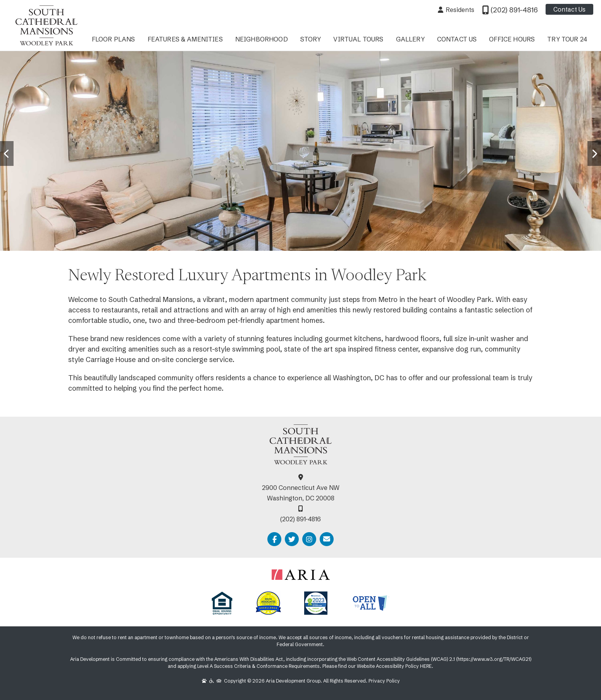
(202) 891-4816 (300, 519)
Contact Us (569, 9)
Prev (5, 146)
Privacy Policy (384, 681)
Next (592, 146)
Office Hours (512, 39)
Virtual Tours (358, 39)
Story (311, 39)
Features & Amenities (185, 39)
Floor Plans (114, 39)
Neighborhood (262, 39)
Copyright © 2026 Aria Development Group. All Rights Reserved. (285, 681)
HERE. (427, 666)
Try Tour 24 (567, 39)
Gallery (410, 39)
